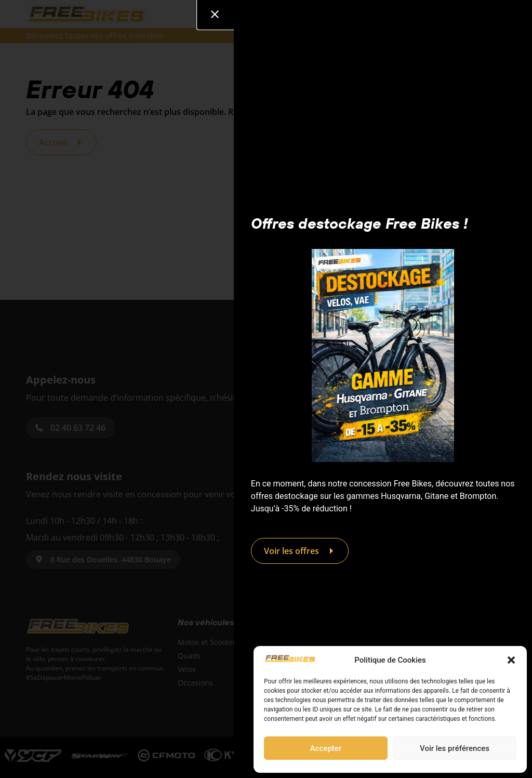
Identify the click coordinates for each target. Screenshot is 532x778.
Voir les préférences (455, 748)
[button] (511, 660)
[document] (266, 389)
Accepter (326, 748)
